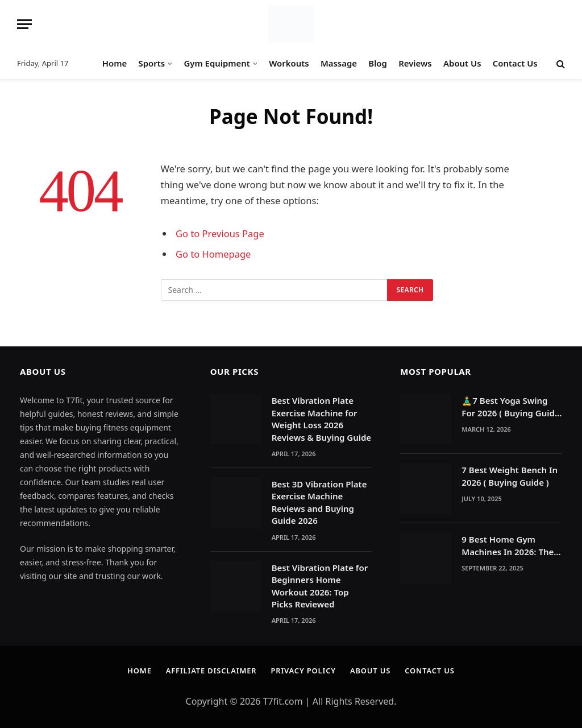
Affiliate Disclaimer (210, 671)
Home (115, 63)
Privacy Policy (304, 671)
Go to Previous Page (220, 233)
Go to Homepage (213, 254)
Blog (378, 63)
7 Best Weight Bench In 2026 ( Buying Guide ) (510, 476)
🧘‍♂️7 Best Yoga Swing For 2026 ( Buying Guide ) (510, 407)
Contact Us (515, 63)
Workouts (289, 63)
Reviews (415, 63)
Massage (339, 63)
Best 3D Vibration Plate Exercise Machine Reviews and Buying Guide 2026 (319, 502)
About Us (462, 63)
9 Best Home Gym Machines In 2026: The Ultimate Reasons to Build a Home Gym (508, 546)
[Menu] (24, 24)
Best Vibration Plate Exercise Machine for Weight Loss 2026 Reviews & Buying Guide (322, 419)
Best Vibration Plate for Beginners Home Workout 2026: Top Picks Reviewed (320, 586)
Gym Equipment (217, 63)
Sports (152, 63)
